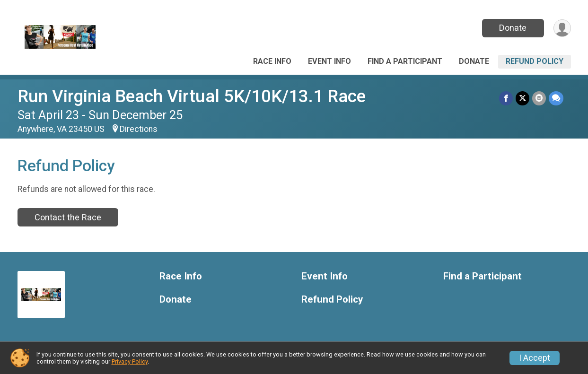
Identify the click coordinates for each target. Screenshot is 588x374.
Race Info (272, 61)
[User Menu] (562, 28)
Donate (513, 28)
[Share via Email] (539, 98)
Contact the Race (68, 217)
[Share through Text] (556, 98)
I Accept (535, 358)
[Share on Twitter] (522, 98)
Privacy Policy (130, 361)
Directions (139, 129)
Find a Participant (405, 61)
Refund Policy (535, 61)
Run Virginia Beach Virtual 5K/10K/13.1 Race (192, 96)
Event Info (329, 61)
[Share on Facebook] (506, 98)
